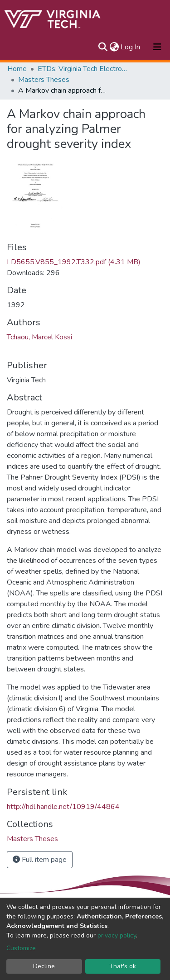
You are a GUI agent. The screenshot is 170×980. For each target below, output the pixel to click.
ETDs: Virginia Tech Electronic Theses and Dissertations (83, 69)
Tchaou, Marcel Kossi (39, 337)
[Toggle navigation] (157, 47)
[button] (114, 47)
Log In (131, 47)
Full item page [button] (40, 860)
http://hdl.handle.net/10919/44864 (63, 807)
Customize (21, 948)
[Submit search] (103, 47)
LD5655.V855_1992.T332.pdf (74, 262)
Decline (44, 966)
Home (17, 69)
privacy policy (117, 935)
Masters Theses (44, 80)
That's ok (123, 966)
